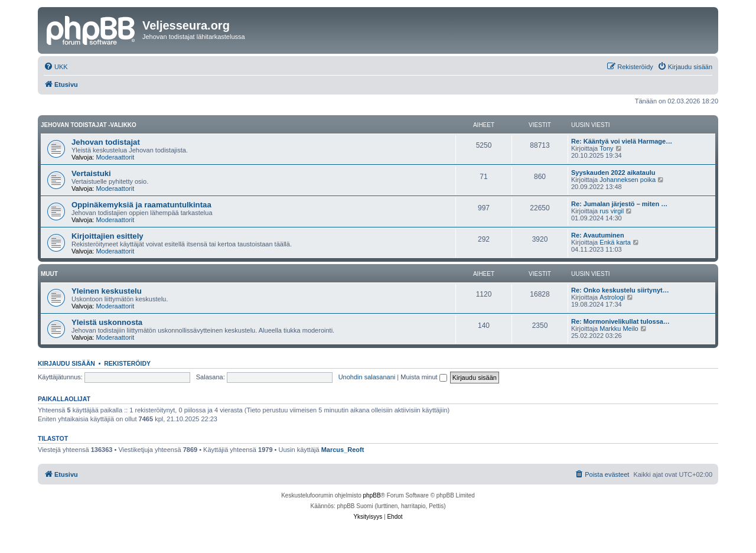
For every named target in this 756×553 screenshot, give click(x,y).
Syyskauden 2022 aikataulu (613, 173)
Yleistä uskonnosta (107, 322)
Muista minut (423, 377)
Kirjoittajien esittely (107, 236)
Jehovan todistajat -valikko (89, 125)
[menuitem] (56, 67)
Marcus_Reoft (343, 450)
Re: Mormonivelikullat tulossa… (620, 321)
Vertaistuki (91, 173)
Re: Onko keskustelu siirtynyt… (620, 290)
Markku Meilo (619, 328)
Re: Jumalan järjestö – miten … (619, 204)
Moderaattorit (115, 157)
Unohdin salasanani (367, 377)
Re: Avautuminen (598, 235)
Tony (606, 148)
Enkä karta (615, 242)
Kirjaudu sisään (66, 363)
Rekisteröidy (127, 363)
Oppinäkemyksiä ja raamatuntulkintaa (141, 205)
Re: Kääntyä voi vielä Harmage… (622, 141)
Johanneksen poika (628, 180)
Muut (49, 274)
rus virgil (612, 211)
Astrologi (612, 297)
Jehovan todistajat (106, 142)
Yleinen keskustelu (107, 291)
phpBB (372, 495)
